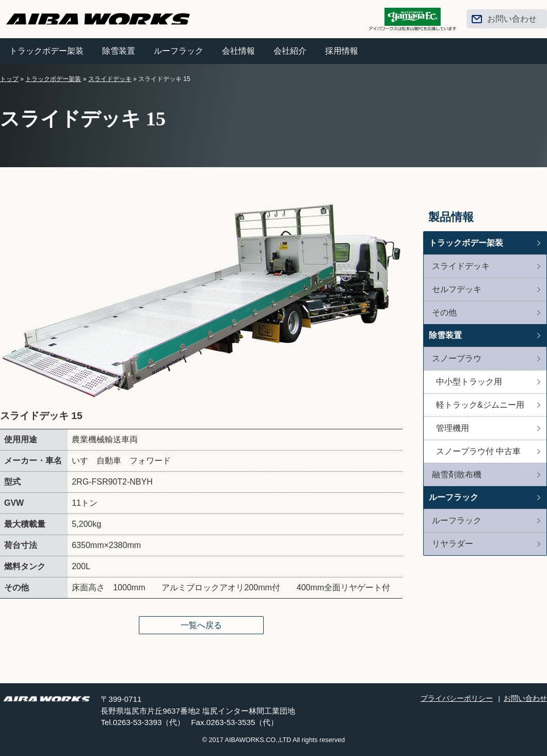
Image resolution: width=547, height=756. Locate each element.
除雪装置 (119, 51)
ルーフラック (179, 51)
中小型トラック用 (469, 382)
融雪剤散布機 (457, 474)
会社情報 (238, 51)
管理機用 (453, 428)
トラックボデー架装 (46, 51)
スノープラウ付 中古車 (478, 451)
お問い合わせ (512, 19)
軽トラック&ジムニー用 (480, 405)
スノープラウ (457, 358)
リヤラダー (453, 544)
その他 (444, 312)
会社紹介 (290, 51)
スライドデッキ (110, 79)
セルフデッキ (457, 289)
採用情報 (342, 51)
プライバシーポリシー (457, 698)
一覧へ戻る (201, 625)
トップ (9, 79)
